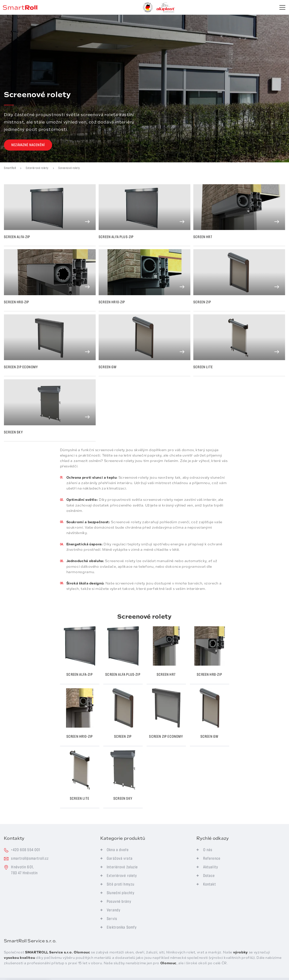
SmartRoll (10, 168)
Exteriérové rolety (37, 168)
